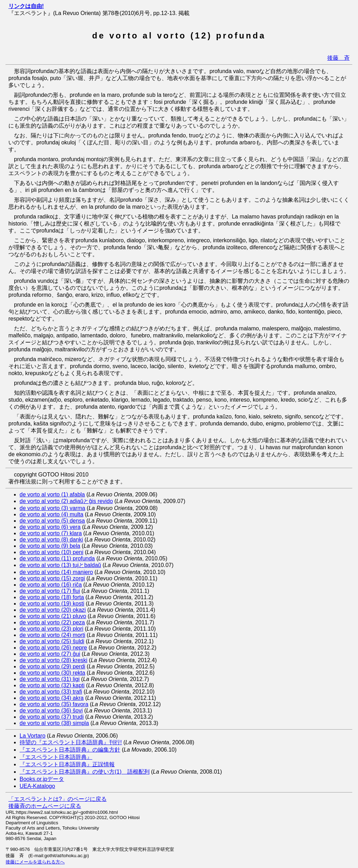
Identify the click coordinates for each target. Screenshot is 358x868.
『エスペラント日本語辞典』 (56, 757)
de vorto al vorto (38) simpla (54, 723)
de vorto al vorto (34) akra (52, 698)
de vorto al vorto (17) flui (50, 591)
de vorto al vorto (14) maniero (56, 572)
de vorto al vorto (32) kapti (52, 685)
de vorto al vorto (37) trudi (52, 717)
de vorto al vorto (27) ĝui (50, 654)
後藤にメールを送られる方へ (35, 862)
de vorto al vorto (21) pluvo (53, 616)
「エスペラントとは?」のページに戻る (58, 799)
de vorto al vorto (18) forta (52, 597)
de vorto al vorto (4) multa (51, 514)
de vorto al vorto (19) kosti (52, 604)
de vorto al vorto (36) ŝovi (51, 711)
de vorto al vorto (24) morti (52, 635)
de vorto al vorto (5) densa (52, 521)
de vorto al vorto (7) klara (51, 533)
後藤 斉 (338, 58)
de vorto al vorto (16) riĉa (51, 585)
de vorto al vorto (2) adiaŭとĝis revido (66, 501)
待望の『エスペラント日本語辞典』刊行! (71, 742)
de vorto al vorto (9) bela (50, 546)
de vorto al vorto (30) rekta (52, 673)
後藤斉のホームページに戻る (45, 806)
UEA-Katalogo (37, 786)
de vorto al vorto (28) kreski (53, 660)
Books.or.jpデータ (42, 779)
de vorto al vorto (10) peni (51, 552)
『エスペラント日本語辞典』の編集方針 (70, 750)
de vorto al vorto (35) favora (54, 704)
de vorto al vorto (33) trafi (51, 692)
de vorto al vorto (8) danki (51, 540)
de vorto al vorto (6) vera (50, 527)
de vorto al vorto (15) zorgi (52, 578)
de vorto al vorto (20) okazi (53, 610)
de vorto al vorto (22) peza (52, 622)
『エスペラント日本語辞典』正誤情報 (67, 764)
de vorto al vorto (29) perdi (52, 666)
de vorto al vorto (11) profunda (57, 558)
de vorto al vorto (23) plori (51, 629)
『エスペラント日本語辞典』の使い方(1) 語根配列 (85, 772)
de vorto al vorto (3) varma (52, 508)
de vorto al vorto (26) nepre (53, 648)
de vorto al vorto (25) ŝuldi (52, 641)
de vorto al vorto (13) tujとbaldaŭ (60, 565)
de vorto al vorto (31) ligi (50, 679)
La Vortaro (33, 736)
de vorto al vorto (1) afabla (52, 494)
